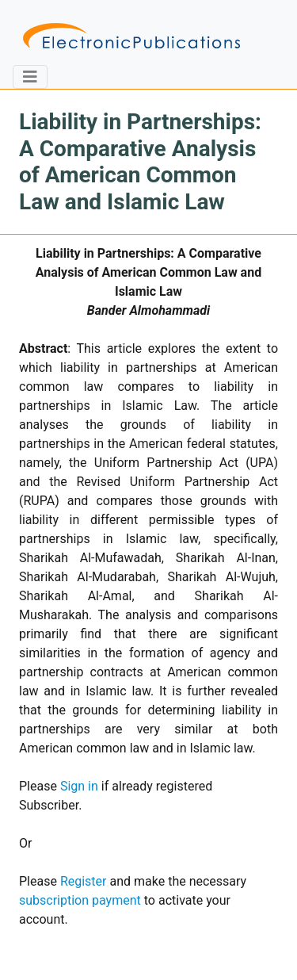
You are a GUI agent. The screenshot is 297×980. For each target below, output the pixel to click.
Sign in (79, 786)
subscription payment (80, 900)
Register (84, 881)
